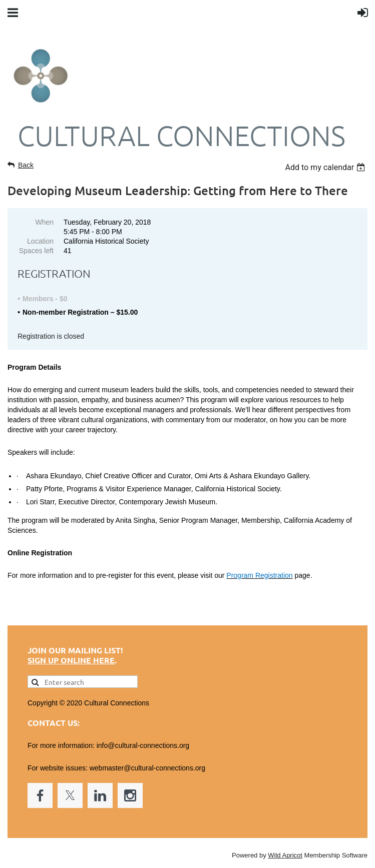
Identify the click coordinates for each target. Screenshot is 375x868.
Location (40, 241)
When (44, 222)
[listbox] (326, 167)
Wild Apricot (285, 855)
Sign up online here (71, 660)
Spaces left (36, 251)
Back (26, 165)
